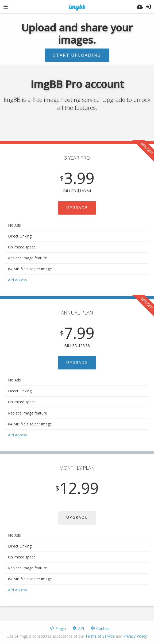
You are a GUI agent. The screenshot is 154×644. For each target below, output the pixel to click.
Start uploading (77, 55)
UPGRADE (77, 208)
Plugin (58, 628)
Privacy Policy (135, 636)
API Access (18, 280)
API (78, 628)
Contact (100, 628)
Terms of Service (100, 636)
